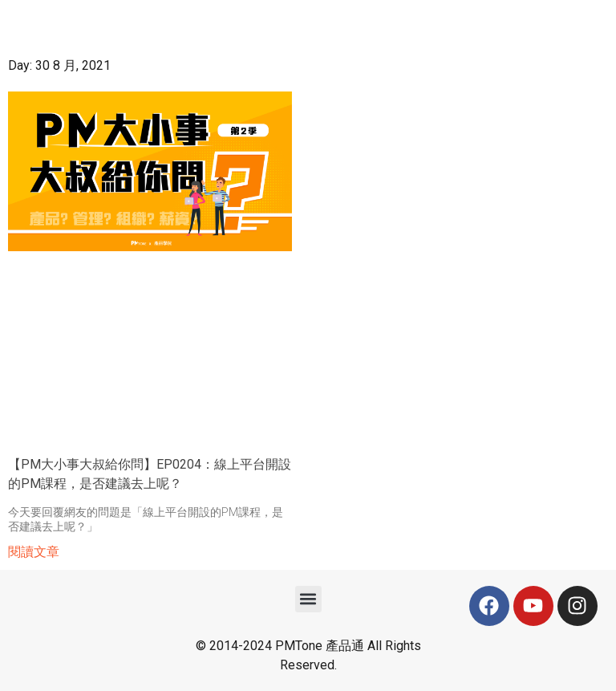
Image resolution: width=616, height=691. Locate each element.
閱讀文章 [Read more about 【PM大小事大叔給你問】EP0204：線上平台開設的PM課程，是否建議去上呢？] (34, 552)
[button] (308, 599)
